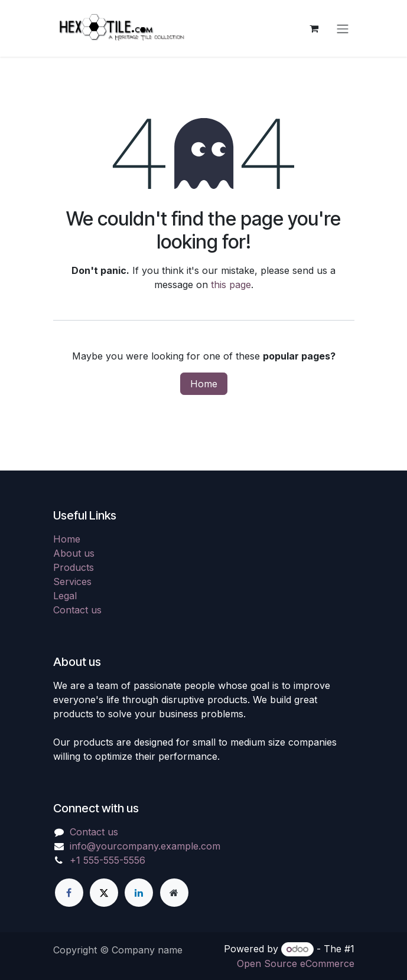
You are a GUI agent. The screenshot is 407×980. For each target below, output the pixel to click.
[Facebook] (69, 893)
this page (231, 285)
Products (74, 567)
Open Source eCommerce (296, 963)
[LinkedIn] (139, 893)
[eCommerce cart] (314, 28)
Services (72, 582)
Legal (65, 596)
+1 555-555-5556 (108, 860)
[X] (104, 893)
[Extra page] (174, 893)
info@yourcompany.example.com (145, 846)
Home (204, 384)
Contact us (77, 610)
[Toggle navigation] (343, 28)
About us (74, 553)
